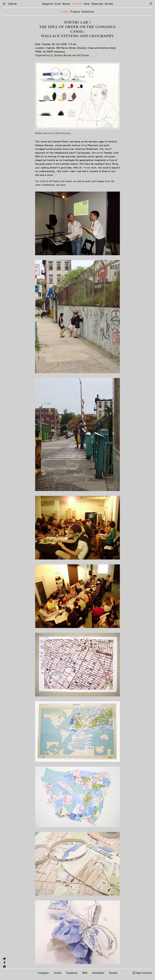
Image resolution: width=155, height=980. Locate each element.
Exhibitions (88, 12)
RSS (85, 973)
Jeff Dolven (83, 55)
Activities (77, 4)
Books (66, 4)
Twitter (58, 973)
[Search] (151, 4)
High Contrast (144, 973)
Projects (75, 12)
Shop (87, 4)
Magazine (48, 4)
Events (65, 12)
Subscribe (97, 4)
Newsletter (98, 973)
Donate (109, 4)
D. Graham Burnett (61, 55)
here (113, 48)
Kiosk (58, 4)
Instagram (43, 973)
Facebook (72, 973)
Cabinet (12, 4)
